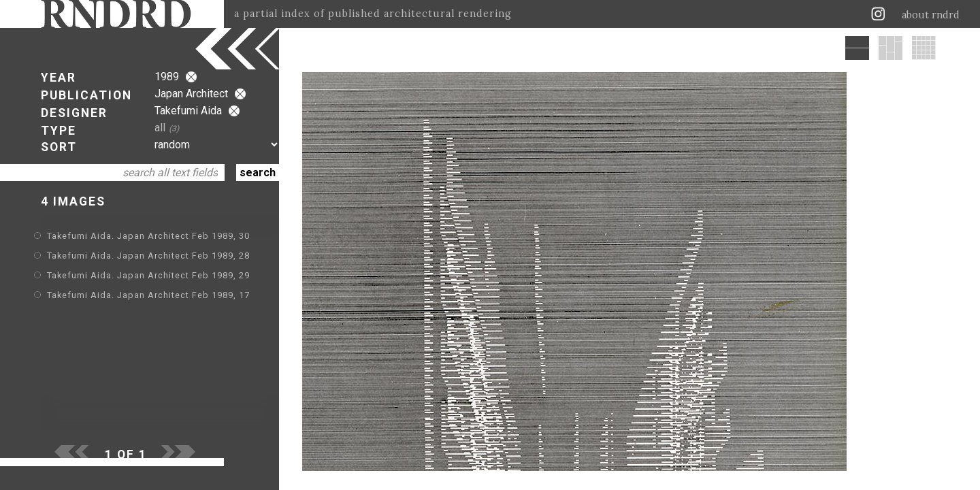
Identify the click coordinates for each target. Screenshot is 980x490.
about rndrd (931, 15)
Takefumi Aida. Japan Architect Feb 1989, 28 (148, 256)
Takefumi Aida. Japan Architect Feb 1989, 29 (148, 275)
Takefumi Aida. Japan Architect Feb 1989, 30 (148, 236)
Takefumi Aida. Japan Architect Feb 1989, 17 (148, 295)
